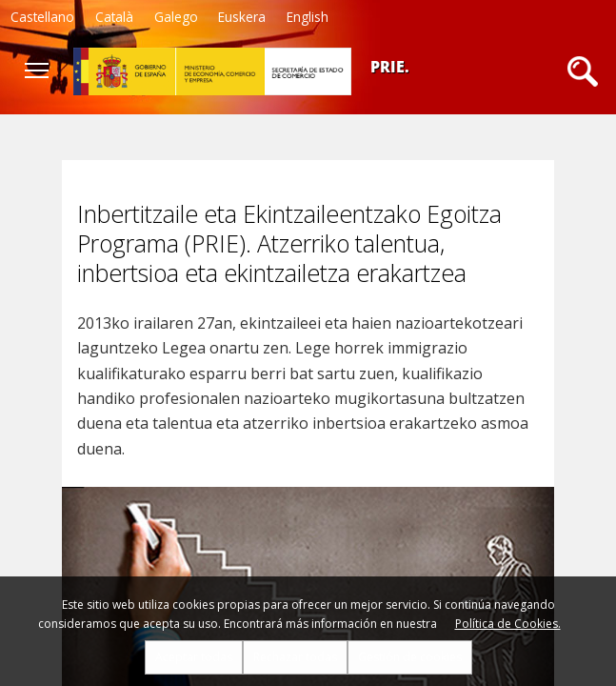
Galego (176, 17)
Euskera (242, 17)
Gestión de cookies (410, 657)
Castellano (42, 17)
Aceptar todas (194, 657)
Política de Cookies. (508, 624)
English (308, 17)
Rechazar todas (295, 657)
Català (114, 17)
